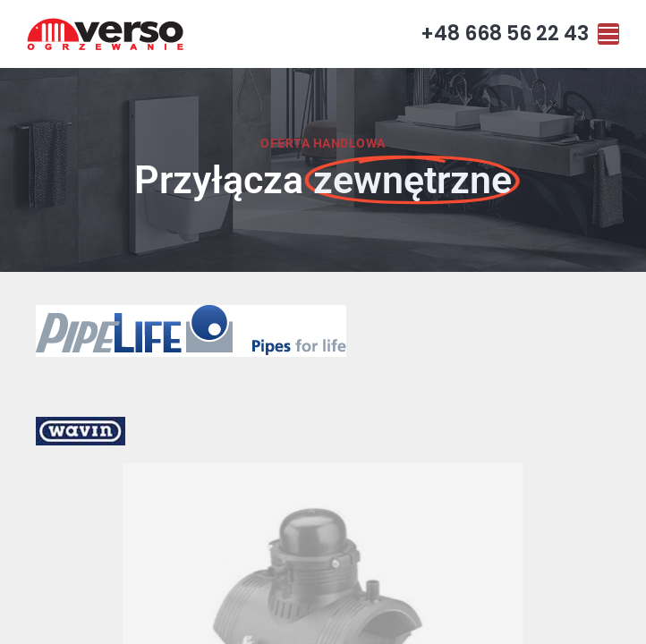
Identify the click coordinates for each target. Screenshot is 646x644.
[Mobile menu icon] (608, 34)
